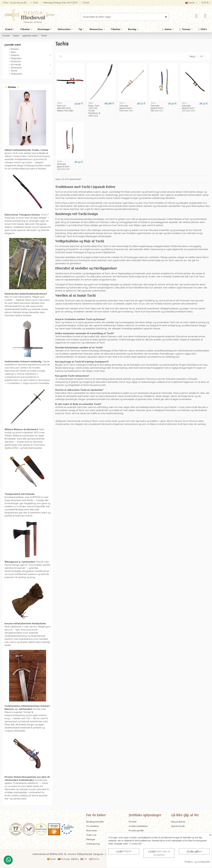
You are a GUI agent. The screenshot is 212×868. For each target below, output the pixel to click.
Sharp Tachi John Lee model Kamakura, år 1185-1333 (94, 111)
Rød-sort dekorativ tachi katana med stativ (65, 108)
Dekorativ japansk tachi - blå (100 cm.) (158, 108)
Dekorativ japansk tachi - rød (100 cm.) (64, 167)
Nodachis (16, 61)
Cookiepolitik (135, 844)
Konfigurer (124, 851)
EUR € (206, 3)
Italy (77, 859)
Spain (53, 859)
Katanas (15, 55)
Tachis (14, 71)
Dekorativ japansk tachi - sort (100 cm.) (189, 108)
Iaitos (13, 52)
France (96, 859)
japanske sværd (13, 45)
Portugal (65, 859)
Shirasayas (16, 68)
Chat (36, 3)
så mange (16, 65)
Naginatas (16, 58)
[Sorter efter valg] (193, 56)
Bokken (15, 49)
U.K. (85, 859)
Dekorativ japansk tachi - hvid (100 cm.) (126, 108)
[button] (186, 29)
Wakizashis (16, 74)
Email (86, 3)
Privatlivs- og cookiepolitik (197, 862)
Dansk (192, 3)
